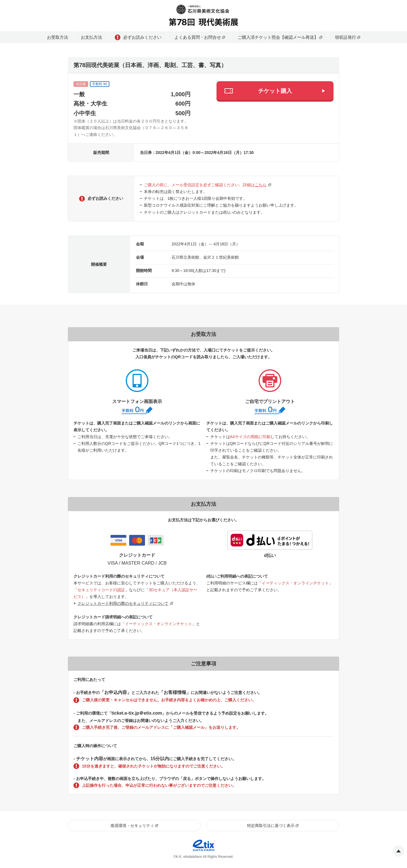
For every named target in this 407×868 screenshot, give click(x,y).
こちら (261, 185)
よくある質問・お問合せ (198, 37)
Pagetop (399, 851)
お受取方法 (58, 37)
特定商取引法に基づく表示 (271, 826)
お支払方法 (91, 37)
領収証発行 (346, 37)
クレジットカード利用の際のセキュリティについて (123, 603)
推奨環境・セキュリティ (132, 826)
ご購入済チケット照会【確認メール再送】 (278, 37)
